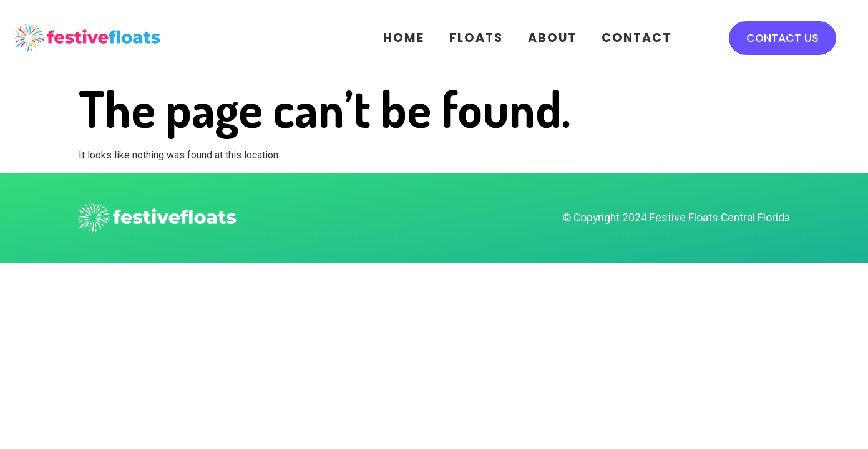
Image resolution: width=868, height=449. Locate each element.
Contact (636, 38)
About (552, 38)
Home (404, 38)
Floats (476, 38)
